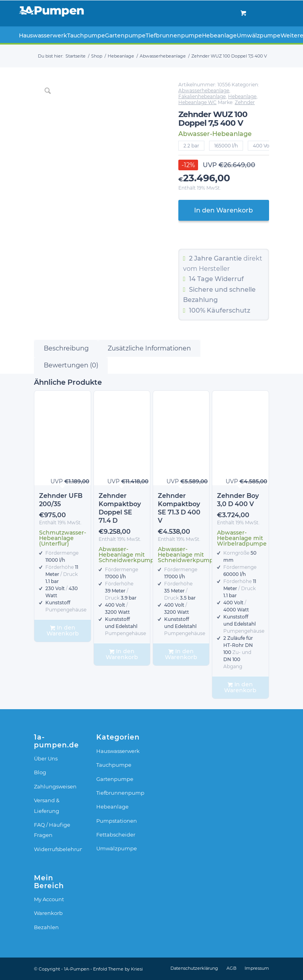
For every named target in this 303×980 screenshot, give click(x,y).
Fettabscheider (116, 835)
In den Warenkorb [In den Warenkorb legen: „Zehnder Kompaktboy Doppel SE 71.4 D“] (122, 654)
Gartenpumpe (115, 779)
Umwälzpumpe (117, 848)
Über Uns (46, 758)
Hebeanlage (242, 96)
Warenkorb (48, 913)
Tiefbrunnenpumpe (120, 793)
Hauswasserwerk (118, 751)
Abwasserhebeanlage (204, 90)
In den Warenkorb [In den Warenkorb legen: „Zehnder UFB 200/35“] (63, 631)
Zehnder (245, 102)
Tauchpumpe (114, 765)
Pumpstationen (117, 821)
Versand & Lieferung (47, 805)
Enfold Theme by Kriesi (118, 969)
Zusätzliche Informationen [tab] (149, 348)
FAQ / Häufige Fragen (52, 830)
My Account (49, 899)
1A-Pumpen (77, 969)
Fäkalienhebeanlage (202, 96)
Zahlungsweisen (55, 786)
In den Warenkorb (224, 210)
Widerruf (229, 279)
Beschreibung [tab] (66, 348)
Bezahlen (46, 927)
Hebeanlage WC (197, 102)
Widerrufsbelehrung (58, 849)
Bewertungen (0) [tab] (71, 365)
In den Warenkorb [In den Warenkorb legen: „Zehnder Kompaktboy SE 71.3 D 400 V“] (181, 654)
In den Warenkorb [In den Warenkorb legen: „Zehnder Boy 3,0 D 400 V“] (240, 687)
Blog (40, 772)
